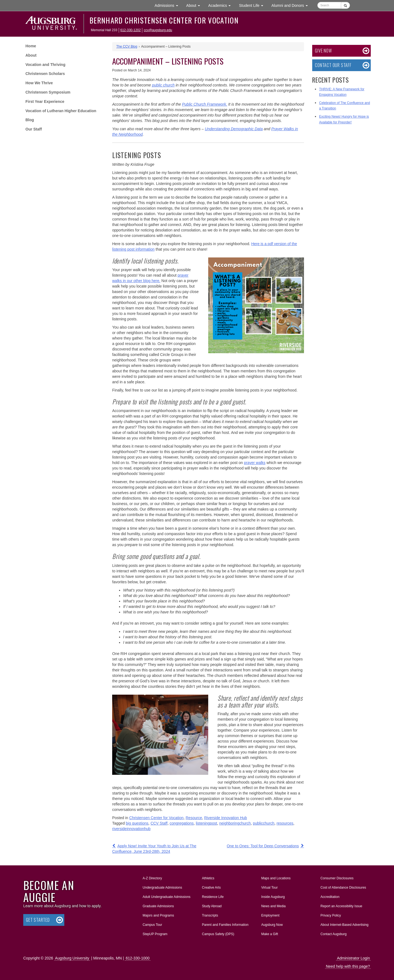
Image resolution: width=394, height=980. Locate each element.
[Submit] (345, 5)
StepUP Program (155, 934)
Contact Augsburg (333, 934)
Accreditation (330, 897)
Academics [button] (221, 5)
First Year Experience (45, 102)
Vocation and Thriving (45, 65)
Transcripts (210, 915)
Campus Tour (152, 925)
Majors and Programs (158, 914)
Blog (30, 120)
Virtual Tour (270, 888)
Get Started (38, 920)
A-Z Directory (152, 878)
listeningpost (207, 823)
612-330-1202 (131, 30)
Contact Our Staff (333, 65)
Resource (194, 818)
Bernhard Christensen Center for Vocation (164, 20)
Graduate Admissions (158, 906)
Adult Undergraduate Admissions (166, 897)
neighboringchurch (235, 823)
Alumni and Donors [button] (292, 5)
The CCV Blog (127, 47)
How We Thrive (39, 83)
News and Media (273, 906)
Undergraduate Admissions (162, 888)
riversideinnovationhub (131, 829)
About (31, 55)
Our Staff (34, 129)
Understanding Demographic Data (234, 129)
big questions (137, 823)
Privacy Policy (331, 915)
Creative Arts (211, 888)
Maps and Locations (276, 878)
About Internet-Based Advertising (344, 925)
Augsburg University (72, 958)
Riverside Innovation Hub (225, 818)
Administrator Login (353, 958)
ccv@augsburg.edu (158, 30)
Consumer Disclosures (337, 878)
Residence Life (213, 897)
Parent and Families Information (225, 925)
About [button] (195, 7)
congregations (182, 823)
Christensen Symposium (48, 92)
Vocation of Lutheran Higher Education (61, 111)
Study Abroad (212, 906)
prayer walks (255, 463)
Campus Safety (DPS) (218, 934)
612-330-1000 (137, 958)
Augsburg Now (272, 925)
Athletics (208, 878)
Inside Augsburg (273, 897)
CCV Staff (159, 823)
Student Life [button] (253, 5)
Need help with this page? (348, 966)
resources (285, 823)
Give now (323, 51)
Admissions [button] (168, 5)
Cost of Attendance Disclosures (343, 888)
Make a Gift (270, 934)
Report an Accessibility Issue (341, 906)
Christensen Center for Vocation (156, 818)
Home (31, 46)
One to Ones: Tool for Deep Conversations (263, 846)
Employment (270, 915)
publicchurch (264, 823)
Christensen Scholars (45, 74)
